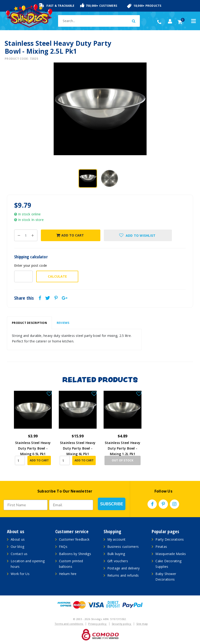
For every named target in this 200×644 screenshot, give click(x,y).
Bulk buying (116, 554)
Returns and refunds (123, 575)
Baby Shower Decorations (166, 577)
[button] (138, 235)
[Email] (71, 505)
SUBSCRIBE (112, 504)
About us (18, 539)
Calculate (57, 276)
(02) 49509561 (160, 22)
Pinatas (161, 547)
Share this (24, 298)
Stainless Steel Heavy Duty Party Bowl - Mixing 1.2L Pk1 (123, 448)
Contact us (19, 554)
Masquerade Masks (171, 554)
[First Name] (26, 505)
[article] (33, 431)
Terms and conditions (69, 624)
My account (116, 539)
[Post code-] (23, 276)
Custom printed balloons (71, 564)
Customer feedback (74, 539)
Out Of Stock (123, 460)
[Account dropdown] (170, 21)
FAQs (63, 547)
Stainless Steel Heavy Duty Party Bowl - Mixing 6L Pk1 (78, 448)
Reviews (63, 323)
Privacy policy (98, 624)
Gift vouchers (118, 561)
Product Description (29, 323)
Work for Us (20, 574)
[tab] (29, 323)
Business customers (123, 547)
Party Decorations (170, 539)
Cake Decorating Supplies (168, 564)
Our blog (17, 547)
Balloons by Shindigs (75, 554)
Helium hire (68, 574)
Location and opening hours (28, 564)
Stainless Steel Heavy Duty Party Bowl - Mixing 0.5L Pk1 (33, 448)
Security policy (122, 624)
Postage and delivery (124, 568)
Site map (142, 624)
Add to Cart (70, 235)
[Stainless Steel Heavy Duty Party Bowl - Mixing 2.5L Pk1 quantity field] (26, 235)
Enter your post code (31, 265)
